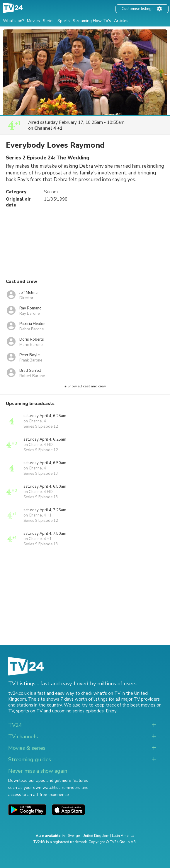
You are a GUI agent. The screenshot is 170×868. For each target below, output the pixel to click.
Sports (64, 21)
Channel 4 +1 (48, 128)
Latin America (123, 836)
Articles (121, 21)
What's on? (13, 21)
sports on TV (29, 711)
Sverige (74, 836)
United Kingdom (96, 836)
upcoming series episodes (78, 711)
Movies (33, 21)
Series (49, 21)
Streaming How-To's (92, 21)
